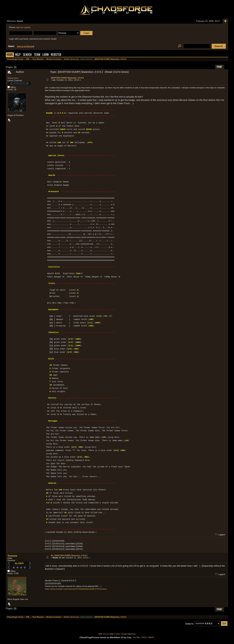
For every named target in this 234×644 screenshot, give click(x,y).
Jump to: (189, 624)
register (27, 27)
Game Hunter (86, 59)
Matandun (13, 78)
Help (18, 55)
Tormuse (12, 556)
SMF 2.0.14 (103, 634)
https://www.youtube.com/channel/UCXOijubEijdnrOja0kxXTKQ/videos (76, 589)
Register (56, 55)
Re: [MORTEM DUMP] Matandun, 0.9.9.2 (69, 555)
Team (37, 55)
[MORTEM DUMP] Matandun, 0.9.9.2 (67, 78)
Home (10, 55)
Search (27, 55)
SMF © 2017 (115, 634)
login (18, 27)
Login (46, 55)
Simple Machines (129, 634)
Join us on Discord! (26, 46)
